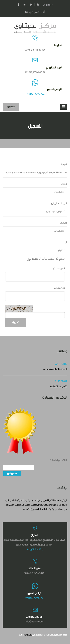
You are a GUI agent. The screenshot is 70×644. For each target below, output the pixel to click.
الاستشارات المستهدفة (55, 369)
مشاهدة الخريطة (35, 550)
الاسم (64, 184)
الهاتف (64, 223)
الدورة (64, 165)
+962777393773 (35, 94)
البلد (65, 242)
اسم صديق (59, 269)
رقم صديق (59, 288)
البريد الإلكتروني (59, 203)
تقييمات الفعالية (59, 387)
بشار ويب (28, 635)
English (48, 5)
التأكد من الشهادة (58, 460)
